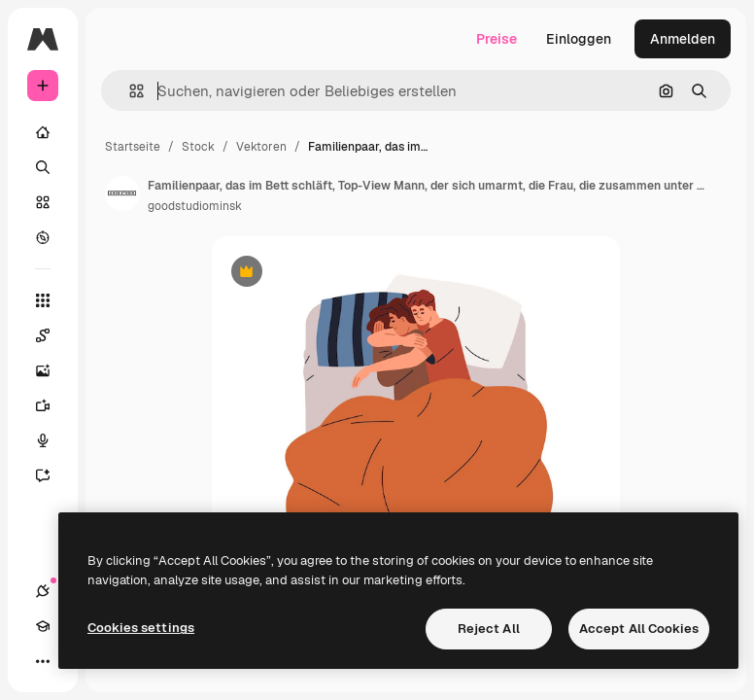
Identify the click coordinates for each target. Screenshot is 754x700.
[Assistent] (52, 475)
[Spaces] (52, 335)
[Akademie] (43, 626)
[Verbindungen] (43, 591)
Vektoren (261, 147)
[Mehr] (43, 661)
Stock (198, 147)
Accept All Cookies (639, 629)
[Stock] (43, 202)
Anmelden (683, 39)
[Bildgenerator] (52, 370)
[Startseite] (43, 132)
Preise (497, 39)
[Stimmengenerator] (52, 440)
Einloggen (579, 39)
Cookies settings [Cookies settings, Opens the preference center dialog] (141, 628)
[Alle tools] (43, 300)
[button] (129, 91)
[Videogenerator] (52, 405)
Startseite (133, 147)
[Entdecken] (43, 237)
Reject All (489, 629)
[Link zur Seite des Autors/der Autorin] (122, 193)
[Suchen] (43, 167)
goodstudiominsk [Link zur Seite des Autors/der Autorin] (195, 206)
